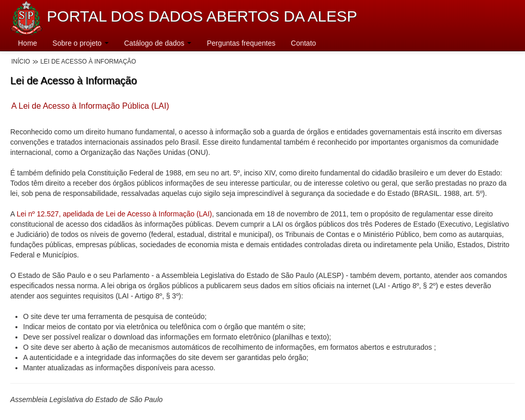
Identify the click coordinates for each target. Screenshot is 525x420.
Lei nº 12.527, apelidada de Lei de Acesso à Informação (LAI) (114, 214)
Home (27, 43)
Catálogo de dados (158, 43)
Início (21, 62)
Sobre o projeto (80, 43)
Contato (303, 43)
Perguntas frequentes (241, 43)
